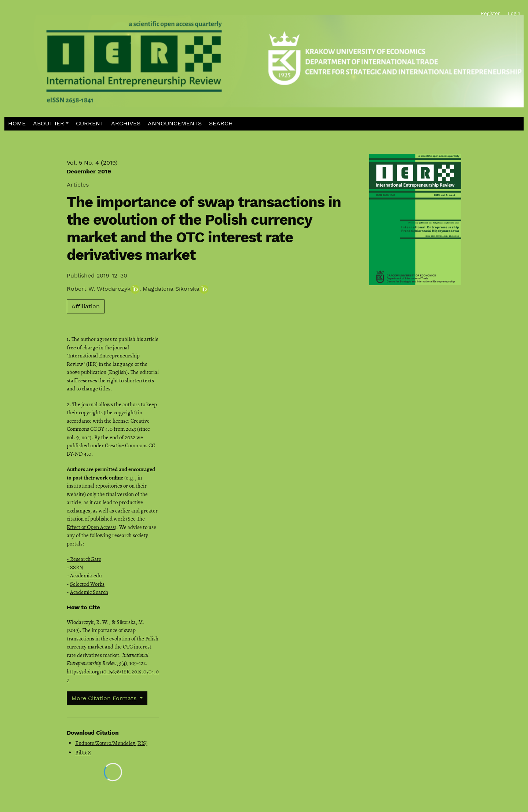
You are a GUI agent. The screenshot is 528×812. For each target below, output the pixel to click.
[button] (51, 124)
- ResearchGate (84, 559)
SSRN (77, 567)
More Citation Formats (105, 698)
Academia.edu (86, 576)
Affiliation (86, 306)
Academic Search (89, 592)
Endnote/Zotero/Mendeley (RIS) (111, 743)
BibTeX (83, 753)
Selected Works (87, 584)
